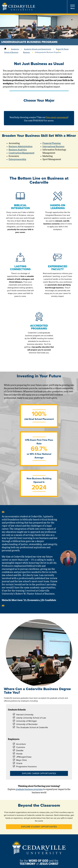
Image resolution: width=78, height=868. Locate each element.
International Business (53, 147)
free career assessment (57, 118)
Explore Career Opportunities (39, 773)
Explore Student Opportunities (39, 827)
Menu (73, 7)
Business (27, 52)
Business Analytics (18, 150)
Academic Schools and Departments (38, 49)
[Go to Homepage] (19, 10)
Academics (15, 49)
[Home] (5, 49)
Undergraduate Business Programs (48, 52)
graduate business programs (29, 790)
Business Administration (21, 147)
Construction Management (21, 153)
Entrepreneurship (17, 160)
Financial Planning (52, 143)
